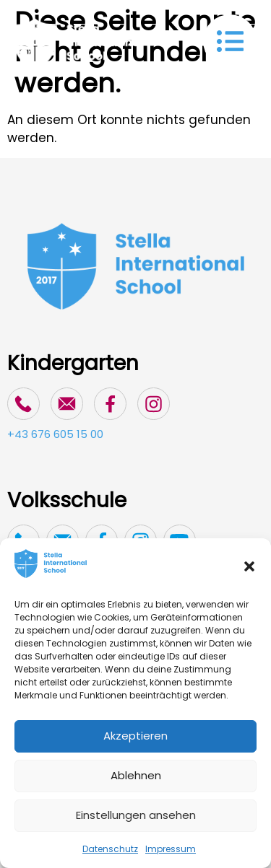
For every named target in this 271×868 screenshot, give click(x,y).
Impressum (171, 849)
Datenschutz (110, 849)
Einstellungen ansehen (136, 815)
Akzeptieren (135, 736)
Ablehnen (136, 775)
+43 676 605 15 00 (55, 434)
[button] (249, 566)
